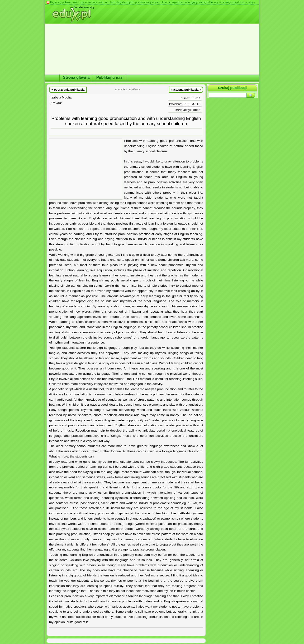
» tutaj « (250, 2)
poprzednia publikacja (68, 89)
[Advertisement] (86, 169)
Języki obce (192, 110)
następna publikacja (186, 89)
